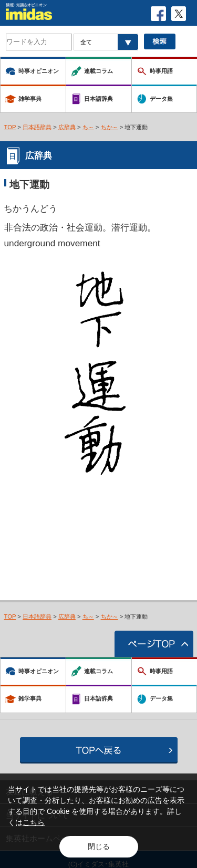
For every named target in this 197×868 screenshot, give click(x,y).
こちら (34, 822)
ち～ (88, 127)
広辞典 (67, 127)
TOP (10, 127)
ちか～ (110, 127)
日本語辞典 (37, 127)
